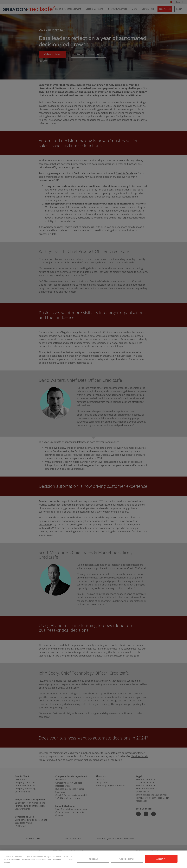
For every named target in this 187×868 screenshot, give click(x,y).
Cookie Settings (127, 859)
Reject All (93, 859)
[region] (93, 859)
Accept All (161, 859)
